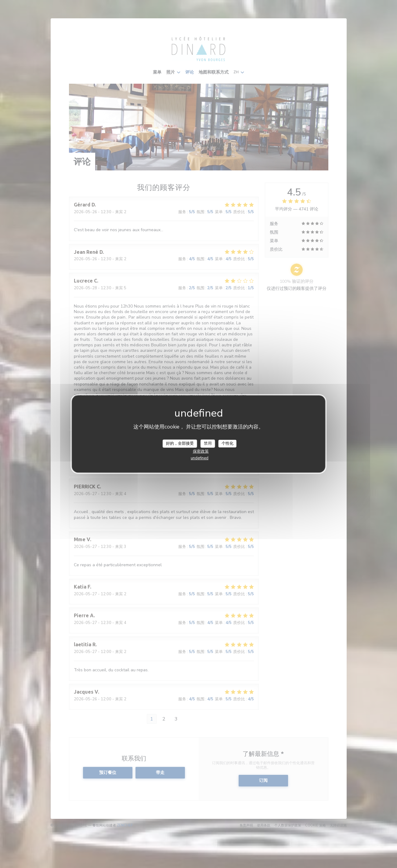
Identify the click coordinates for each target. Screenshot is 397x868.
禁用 (208, 443)
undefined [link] (200, 458)
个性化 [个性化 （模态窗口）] (227, 443)
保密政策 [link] (201, 451)
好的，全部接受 (180, 443)
